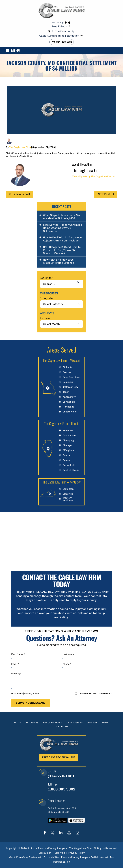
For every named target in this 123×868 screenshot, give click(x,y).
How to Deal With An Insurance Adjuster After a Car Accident (62, 239)
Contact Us (62, 727)
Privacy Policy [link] (77, 853)
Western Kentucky (68, 499)
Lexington (68, 489)
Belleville (68, 431)
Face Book (45, 833)
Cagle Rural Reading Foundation (59, 36)
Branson (67, 372)
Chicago (67, 445)
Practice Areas (53, 723)
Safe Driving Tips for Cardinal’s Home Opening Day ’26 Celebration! (62, 228)
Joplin (66, 392)
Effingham (68, 450)
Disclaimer (17, 694)
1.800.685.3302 (62, 789)
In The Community (63, 31)
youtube (69, 833)
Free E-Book (59, 26)
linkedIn (61, 833)
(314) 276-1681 (64, 42)
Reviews (92, 723)
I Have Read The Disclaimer (95, 694)
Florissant (68, 407)
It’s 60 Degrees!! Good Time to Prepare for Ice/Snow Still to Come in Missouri (62, 250)
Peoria (66, 455)
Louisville (68, 494)
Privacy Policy (31, 694)
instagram (78, 833)
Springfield (69, 402)
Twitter (52, 833)
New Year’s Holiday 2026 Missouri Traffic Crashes (58, 261)
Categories (47, 298)
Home (18, 723)
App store (69, 23)
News (106, 723)
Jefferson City (70, 387)
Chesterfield (70, 412)
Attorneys (32, 723)
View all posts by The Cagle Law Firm (94, 176)
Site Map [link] (60, 853)
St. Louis (67, 367)
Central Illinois (71, 470)
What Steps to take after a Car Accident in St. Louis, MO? (62, 217)
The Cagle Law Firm (20, 147)
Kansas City (69, 397)
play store (66, 23)
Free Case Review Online (59, 757)
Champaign (69, 440)
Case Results (75, 723)
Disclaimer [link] (45, 853)
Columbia (68, 382)
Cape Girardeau (71, 377)
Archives (45, 318)
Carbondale (69, 436)
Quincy (66, 460)
